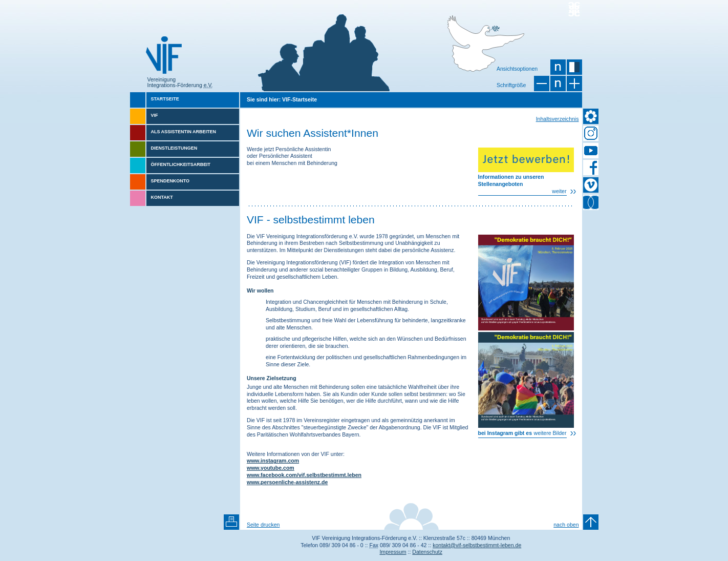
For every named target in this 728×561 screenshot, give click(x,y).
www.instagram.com (273, 461)
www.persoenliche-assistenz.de (287, 482)
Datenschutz (427, 552)
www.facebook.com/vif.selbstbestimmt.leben (304, 475)
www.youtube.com (271, 468)
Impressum (393, 552)
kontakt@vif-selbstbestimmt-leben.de (477, 545)
